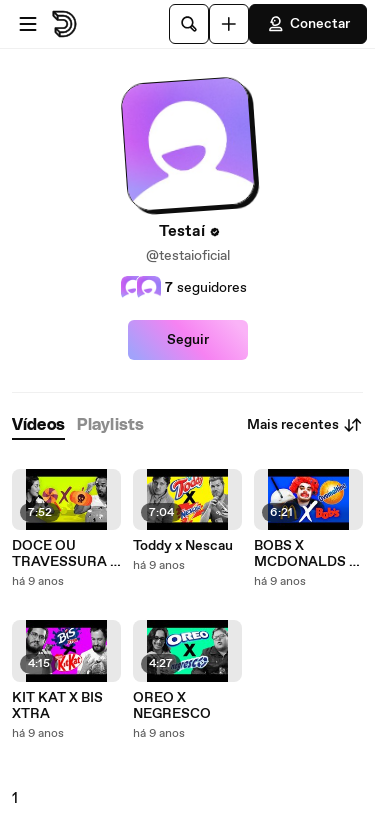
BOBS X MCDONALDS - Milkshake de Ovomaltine (304, 554)
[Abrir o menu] (28, 24)
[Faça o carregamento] (229, 24)
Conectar (308, 24)
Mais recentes (305, 425)
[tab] (38, 425)
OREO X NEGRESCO (172, 706)
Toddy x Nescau (183, 546)
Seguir (188, 340)
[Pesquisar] (189, 24)
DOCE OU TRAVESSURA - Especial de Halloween (64, 554)
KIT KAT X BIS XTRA (57, 706)
